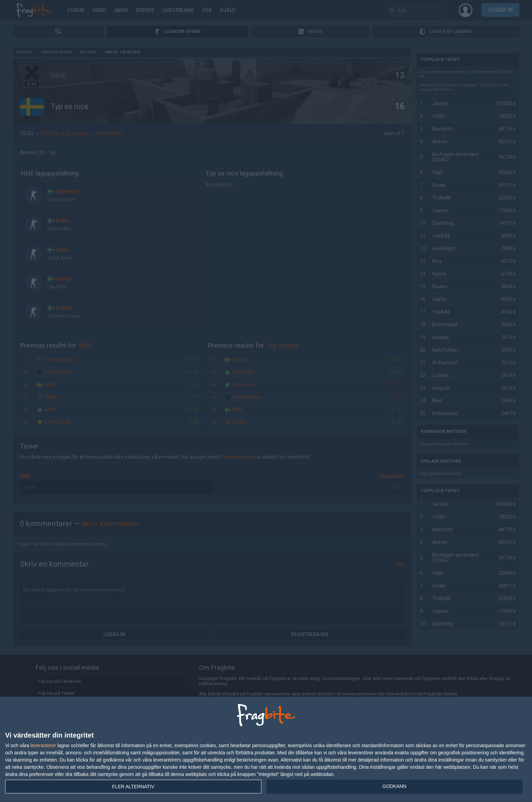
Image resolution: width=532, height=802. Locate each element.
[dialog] (266, 750)
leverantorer (43, 745)
